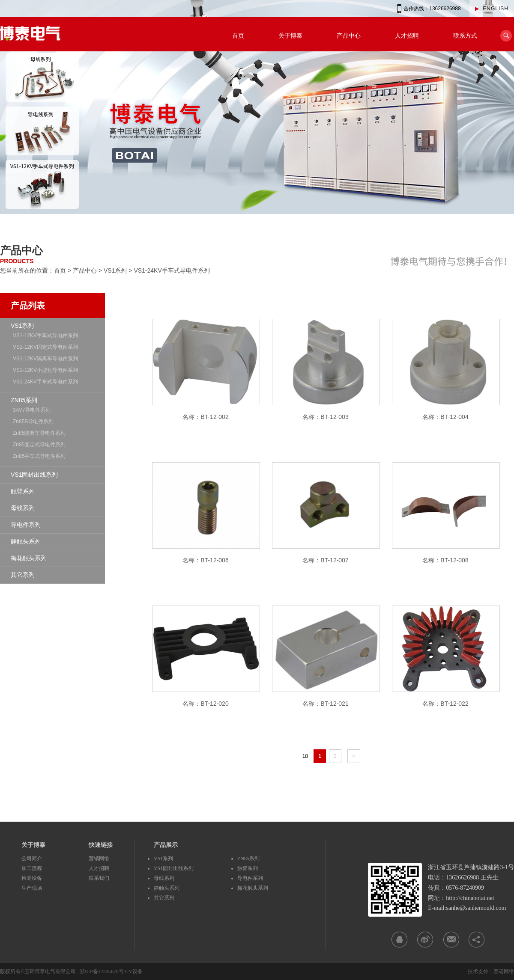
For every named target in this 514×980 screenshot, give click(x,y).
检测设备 (32, 878)
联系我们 (99, 878)
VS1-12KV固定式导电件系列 (45, 347)
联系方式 (465, 36)
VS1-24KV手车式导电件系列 (172, 270)
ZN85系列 (24, 400)
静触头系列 (26, 541)
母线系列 (23, 508)
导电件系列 (26, 525)
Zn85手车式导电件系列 (39, 456)
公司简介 (32, 858)
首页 (238, 36)
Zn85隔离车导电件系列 (39, 433)
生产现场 (32, 888)
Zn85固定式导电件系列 (39, 445)
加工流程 (32, 868)
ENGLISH (492, 9)
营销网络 (99, 858)
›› (354, 756)
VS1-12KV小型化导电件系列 (45, 370)
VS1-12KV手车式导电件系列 (45, 336)
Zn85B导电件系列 (33, 422)
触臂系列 (23, 491)
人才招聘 (407, 36)
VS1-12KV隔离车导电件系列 (45, 359)
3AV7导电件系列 (32, 410)
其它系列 (23, 575)
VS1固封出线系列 (34, 475)
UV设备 (134, 971)
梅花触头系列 (29, 558)
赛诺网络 (504, 971)
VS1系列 (115, 270)
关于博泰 (290, 36)
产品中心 (349, 36)
